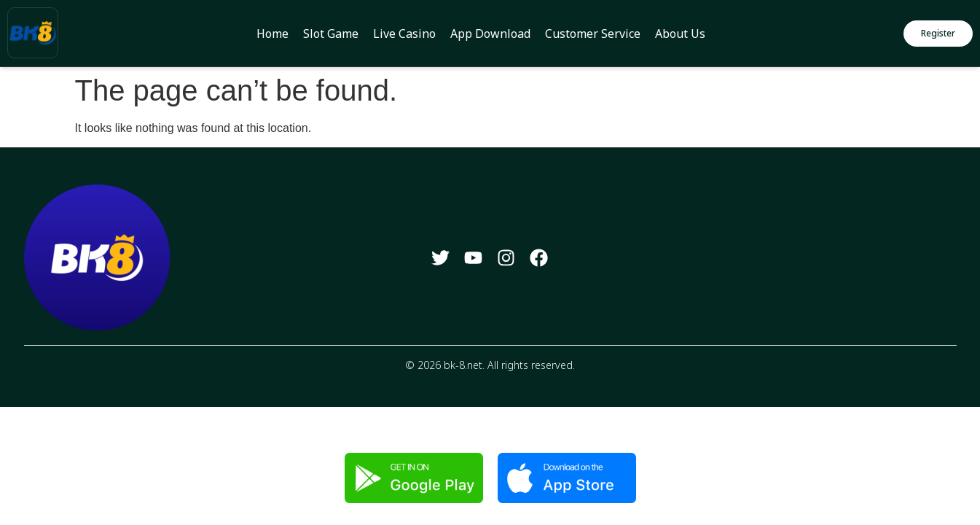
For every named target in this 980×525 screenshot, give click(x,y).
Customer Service (593, 34)
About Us (680, 34)
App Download (490, 34)
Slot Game (331, 34)
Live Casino (404, 34)
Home (273, 34)
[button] (938, 34)
